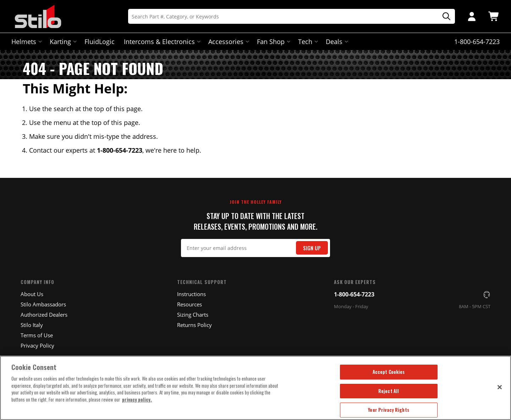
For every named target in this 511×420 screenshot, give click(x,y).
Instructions (191, 294)
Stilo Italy (32, 325)
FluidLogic (100, 42)
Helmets (26, 42)
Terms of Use (37, 335)
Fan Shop (273, 42)
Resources (189, 304)
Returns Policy (194, 325)
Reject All (389, 391)
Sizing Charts (193, 315)
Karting (62, 42)
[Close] (500, 387)
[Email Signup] (256, 248)
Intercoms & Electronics (161, 42)
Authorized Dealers (44, 315)
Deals (336, 42)
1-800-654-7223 (354, 294)
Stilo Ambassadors (43, 304)
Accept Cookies (389, 372)
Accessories (228, 42)
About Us (32, 294)
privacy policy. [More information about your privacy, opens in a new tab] (137, 399)
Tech (307, 42)
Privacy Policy (37, 345)
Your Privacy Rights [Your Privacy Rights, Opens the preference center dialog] (388, 410)
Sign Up (312, 248)
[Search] (292, 16)
